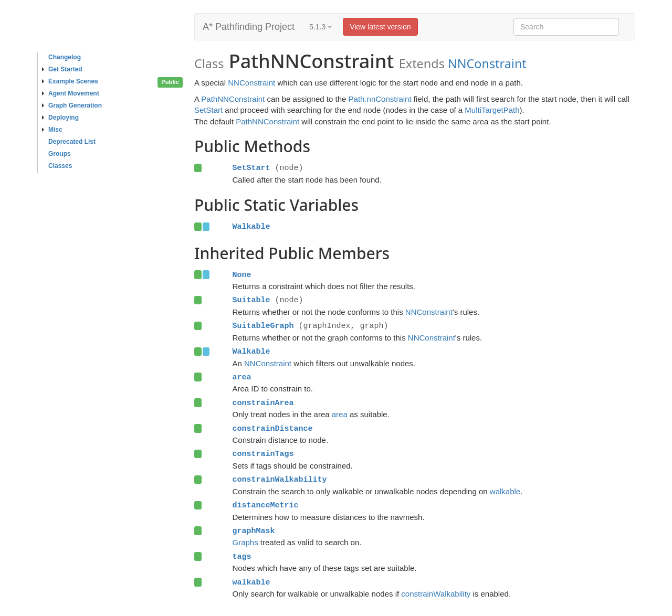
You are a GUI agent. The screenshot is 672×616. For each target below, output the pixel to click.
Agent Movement (71, 93)
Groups (60, 154)
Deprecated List (72, 142)
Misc (52, 130)
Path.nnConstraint (380, 99)
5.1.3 (321, 27)
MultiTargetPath (492, 110)
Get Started (62, 69)
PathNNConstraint (233, 99)
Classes (60, 166)
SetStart (208, 110)
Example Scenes (70, 81)
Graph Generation (72, 105)
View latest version (380, 27)
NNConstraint (487, 63)
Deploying (60, 118)
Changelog (65, 57)
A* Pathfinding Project (249, 27)
